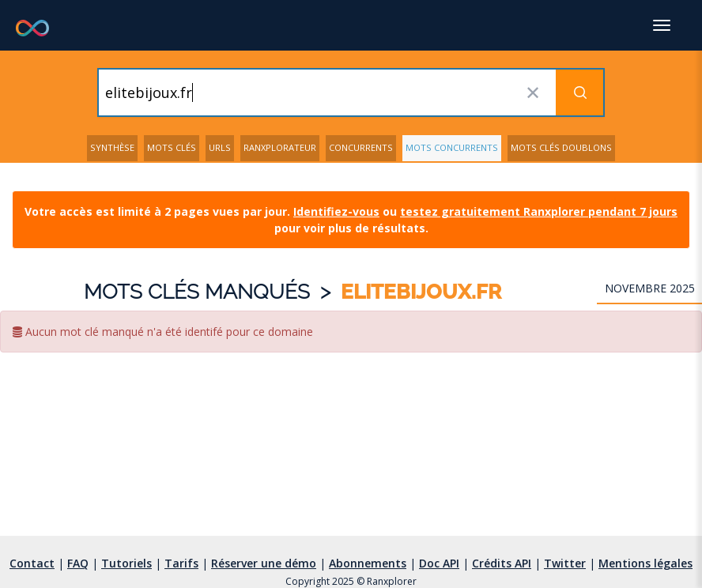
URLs (220, 147)
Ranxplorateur (280, 147)
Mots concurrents (452, 147)
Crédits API (502, 563)
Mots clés (172, 147)
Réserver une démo (264, 563)
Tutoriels (126, 563)
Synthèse (112, 147)
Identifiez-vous (336, 211)
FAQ (78, 563)
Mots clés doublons (561, 147)
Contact (32, 563)
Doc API (439, 563)
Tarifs (181, 563)
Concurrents (361, 147)
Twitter (565, 563)
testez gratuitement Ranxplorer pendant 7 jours (539, 211)
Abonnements (368, 563)
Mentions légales (645, 563)
